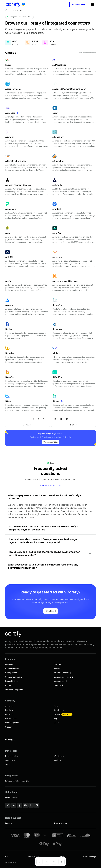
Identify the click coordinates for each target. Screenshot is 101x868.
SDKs (7, 764)
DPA (7, 857)
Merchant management (63, 677)
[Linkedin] (31, 805)
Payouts (57, 669)
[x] (14, 805)
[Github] (19, 805)
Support (8, 823)
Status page (10, 760)
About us (9, 706)
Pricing (9, 740)
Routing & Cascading (62, 673)
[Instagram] (37, 805)
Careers (63, 714)
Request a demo (79, 4)
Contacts (9, 714)
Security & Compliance (14, 690)
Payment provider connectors (17, 781)
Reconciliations (11, 681)
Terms (61, 857)
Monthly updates (12, 723)
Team (56, 706)
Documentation (11, 756)
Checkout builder (12, 669)
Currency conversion (13, 677)
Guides (56, 723)
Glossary (9, 727)
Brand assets (59, 710)
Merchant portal (60, 681)
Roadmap (9, 710)
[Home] (6, 10)
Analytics (9, 685)
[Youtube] (25, 805)
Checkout (57, 664)
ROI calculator (11, 719)
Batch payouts (11, 673)
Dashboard (58, 685)
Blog (55, 719)
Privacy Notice (34, 857)
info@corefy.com (12, 797)
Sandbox (57, 760)
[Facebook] (8, 805)
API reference (59, 756)
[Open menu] (93, 4)
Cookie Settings (90, 857)
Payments (9, 664)
